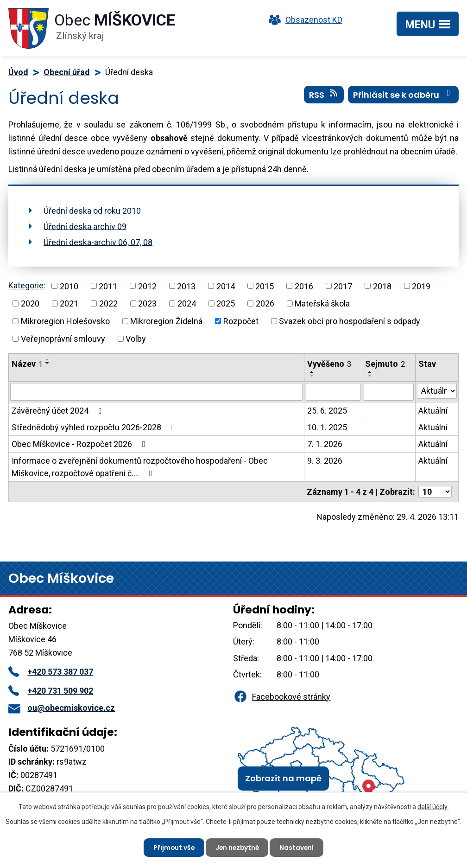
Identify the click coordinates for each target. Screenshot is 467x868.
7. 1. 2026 (325, 444)
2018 (382, 286)
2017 (343, 286)
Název (27, 364)
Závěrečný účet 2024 (58, 411)
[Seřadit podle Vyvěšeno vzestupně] (312, 372)
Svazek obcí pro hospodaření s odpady (350, 321)
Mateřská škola (322, 303)
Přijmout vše (173, 847)
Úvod (18, 72)
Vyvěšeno (329, 364)
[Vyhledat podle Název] (156, 392)
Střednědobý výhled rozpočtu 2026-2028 (95, 427)
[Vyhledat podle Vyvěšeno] (333, 392)
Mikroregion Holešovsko (65, 321)
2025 (226, 303)
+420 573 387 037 (51, 672)
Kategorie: (27, 285)
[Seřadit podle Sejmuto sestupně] (370, 376)
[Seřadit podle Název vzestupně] (48, 359)
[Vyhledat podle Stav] (437, 391)
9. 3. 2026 (325, 461)
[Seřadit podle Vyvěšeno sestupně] (312, 376)
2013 (186, 286)
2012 (147, 286)
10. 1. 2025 (327, 427)
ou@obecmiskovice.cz (62, 708)
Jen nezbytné (237, 847)
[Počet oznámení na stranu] (435, 492)
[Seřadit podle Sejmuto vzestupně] (370, 372)
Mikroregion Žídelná (166, 321)
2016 (304, 286)
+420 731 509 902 (51, 691)
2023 (147, 303)
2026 (265, 303)
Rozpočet (241, 321)
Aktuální (433, 411)
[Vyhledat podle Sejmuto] (389, 392)
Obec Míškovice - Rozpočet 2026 (80, 444)
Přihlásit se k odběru (404, 95)
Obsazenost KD (303, 20)
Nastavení (298, 847)
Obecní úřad (67, 72)
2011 (108, 286)
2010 (69, 286)
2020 (30, 303)
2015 (265, 286)
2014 (226, 286)
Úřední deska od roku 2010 (92, 210)
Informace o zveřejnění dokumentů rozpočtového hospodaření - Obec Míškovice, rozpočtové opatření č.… (140, 467)
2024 (187, 303)
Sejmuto (385, 364)
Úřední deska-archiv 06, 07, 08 (98, 242)
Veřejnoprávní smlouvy (63, 339)
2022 (108, 303)
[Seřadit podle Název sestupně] (48, 363)
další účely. (433, 807)
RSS (324, 95)
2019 (421, 286)
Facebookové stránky (282, 697)
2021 (69, 303)
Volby (136, 339)
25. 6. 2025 (327, 411)
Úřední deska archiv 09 (85, 226)
